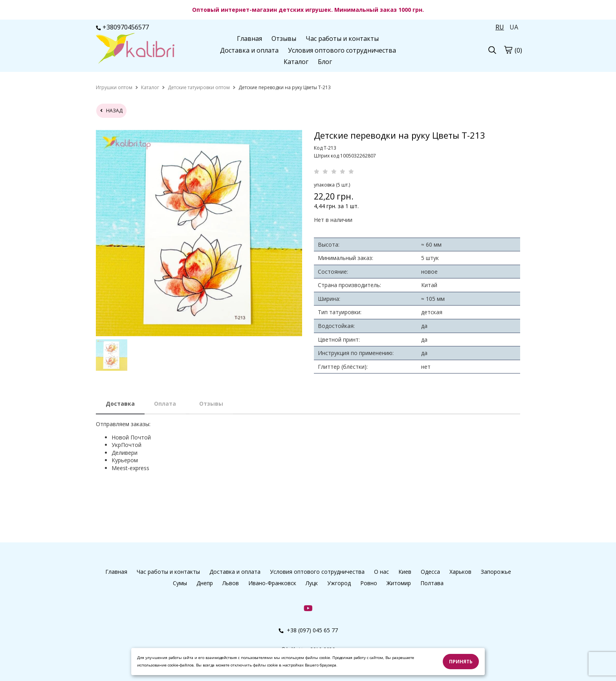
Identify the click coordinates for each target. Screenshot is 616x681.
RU (500, 27)
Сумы (180, 583)
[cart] (508, 49)
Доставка (120, 404)
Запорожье (496, 572)
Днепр (205, 583)
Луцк (312, 583)
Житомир (399, 583)
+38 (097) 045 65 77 (308, 630)
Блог (325, 62)
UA (514, 27)
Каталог (296, 62)
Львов (231, 583)
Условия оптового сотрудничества (342, 50)
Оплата (165, 404)
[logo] (135, 49)
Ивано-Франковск (272, 583)
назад (111, 111)
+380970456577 (122, 27)
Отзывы (284, 38)
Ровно (369, 583)
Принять (461, 662)
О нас (381, 572)
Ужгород (339, 583)
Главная (249, 38)
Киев (405, 572)
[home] (114, 87)
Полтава (432, 583)
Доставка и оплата (249, 50)
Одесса (430, 572)
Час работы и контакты (342, 38)
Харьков (460, 572)
